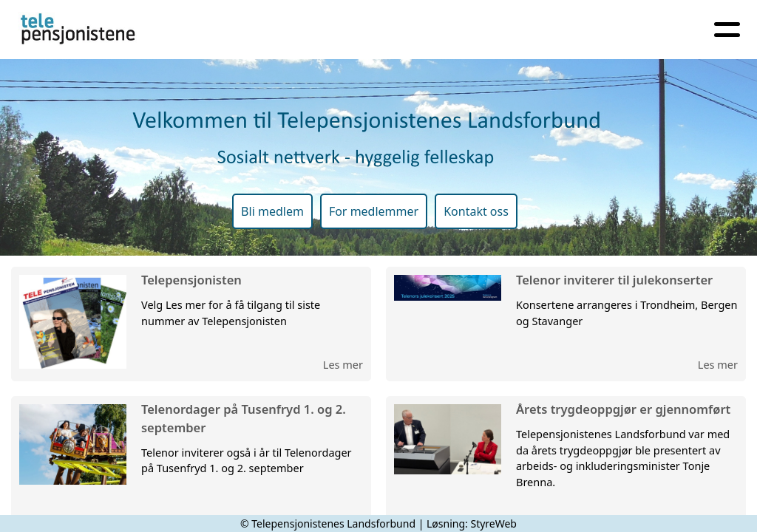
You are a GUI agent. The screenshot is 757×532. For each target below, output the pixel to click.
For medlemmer (374, 211)
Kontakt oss (476, 211)
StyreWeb (493, 524)
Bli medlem (272, 211)
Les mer (343, 364)
